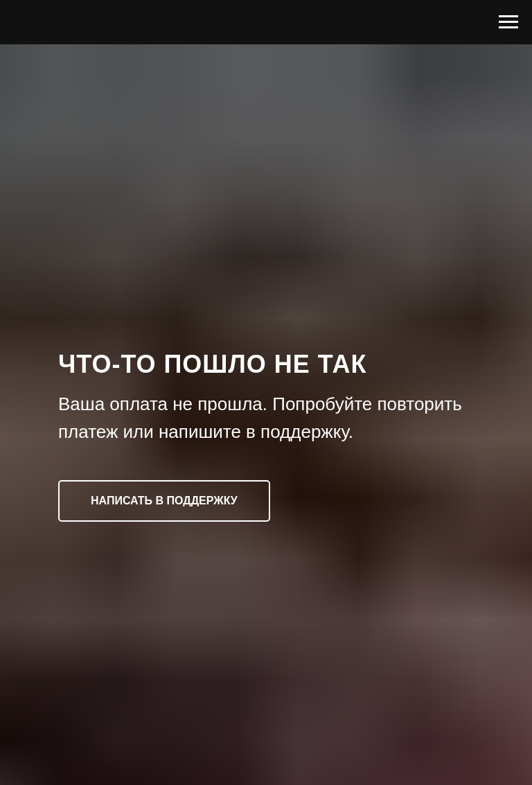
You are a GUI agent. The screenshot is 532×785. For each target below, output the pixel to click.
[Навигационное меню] (508, 22)
